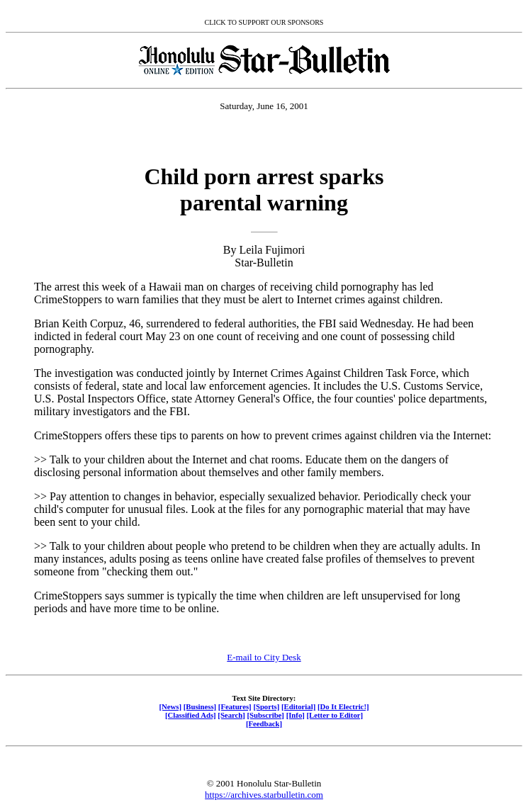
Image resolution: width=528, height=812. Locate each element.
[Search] (231, 715)
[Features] (235, 706)
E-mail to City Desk (264, 657)
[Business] (200, 706)
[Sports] (266, 706)
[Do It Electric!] (343, 706)
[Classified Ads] (191, 715)
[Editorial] (298, 706)
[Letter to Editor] (335, 715)
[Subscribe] (266, 715)
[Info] (296, 715)
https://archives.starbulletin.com (264, 795)
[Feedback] (264, 723)
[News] (170, 706)
